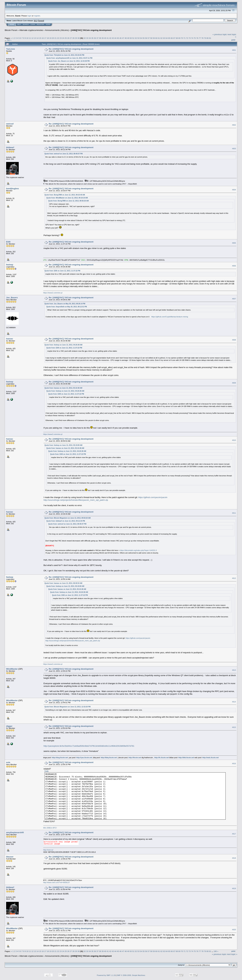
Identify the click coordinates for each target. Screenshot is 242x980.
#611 (234, 513)
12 (32, 38)
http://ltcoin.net (135, 758)
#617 (234, 834)
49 (128, 38)
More (48, 24)
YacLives (11, 49)
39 (103, 38)
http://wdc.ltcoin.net (211, 758)
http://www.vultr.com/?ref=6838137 (57, 882)
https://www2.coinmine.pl (53, 293)
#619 (234, 888)
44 (115, 38)
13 (35, 38)
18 (48, 38)
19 (50, 38)
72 (187, 38)
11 (30, 38)
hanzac (10, 339)
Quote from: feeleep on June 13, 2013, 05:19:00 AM (63, 445)
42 (110, 38)
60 (156, 38)
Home (12, 24)
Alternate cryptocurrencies (31, 30)
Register (40, 24)
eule (8, 762)
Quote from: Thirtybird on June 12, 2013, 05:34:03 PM (64, 55)
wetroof (10, 124)
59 (154, 38)
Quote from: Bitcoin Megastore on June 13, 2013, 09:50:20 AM (68, 518)
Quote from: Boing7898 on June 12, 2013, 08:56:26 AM (69, 201)
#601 (234, 50)
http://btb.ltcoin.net (186, 758)
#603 (234, 149)
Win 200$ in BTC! (50, 828)
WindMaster (12, 669)
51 (133, 38)
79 (205, 38)
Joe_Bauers (12, 298)
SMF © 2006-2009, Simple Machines (131, 975)
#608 (234, 340)
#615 (234, 727)
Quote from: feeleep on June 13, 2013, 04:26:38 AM (63, 345)
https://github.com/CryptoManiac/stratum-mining (170, 317)
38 (100, 38)
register (37, 16)
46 (120, 38)
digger (9, 726)
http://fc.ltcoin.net (162, 758)
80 (207, 38)
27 (71, 38)
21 (55, 38)
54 (141, 38)
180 (8, 40)
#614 (234, 702)
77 (200, 38)
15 (40, 38)
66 (172, 38)
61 (159, 38)
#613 (234, 670)
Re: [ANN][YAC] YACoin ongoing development (71, 49)
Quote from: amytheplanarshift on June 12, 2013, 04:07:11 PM (69, 58)
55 (144, 38)
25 (66, 38)
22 (58, 38)
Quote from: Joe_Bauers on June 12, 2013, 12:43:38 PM (69, 61)
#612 (234, 578)
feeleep (10, 265)
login (30, 16)
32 (85, 38)
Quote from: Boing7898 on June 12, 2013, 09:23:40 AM (65, 195)
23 (61, 38)
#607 (234, 299)
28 (73, 38)
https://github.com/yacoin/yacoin (153, 497)
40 (105, 38)
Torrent (41, 21)
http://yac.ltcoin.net (84, 758)
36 (95, 38)
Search (26, 24)
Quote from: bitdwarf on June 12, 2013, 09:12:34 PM (66, 521)
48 (126, 38)
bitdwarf (10, 147)
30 (79, 38)
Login (33, 24)
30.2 (35, 21)
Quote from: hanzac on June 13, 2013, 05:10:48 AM (63, 388)
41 (108, 38)
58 (151, 38)
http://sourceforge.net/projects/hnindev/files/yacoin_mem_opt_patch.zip (76, 500)
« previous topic (220, 34)
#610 (234, 440)
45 (118, 38)
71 (184, 38)
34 (90, 38)
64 (167, 38)
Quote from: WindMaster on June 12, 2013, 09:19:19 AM (67, 198)
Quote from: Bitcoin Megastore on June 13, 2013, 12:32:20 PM (68, 707)
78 (202, 38)
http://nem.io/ (48, 850)
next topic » (232, 954)
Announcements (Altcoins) (57, 30)
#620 (234, 930)
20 (53, 38)
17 (45, 38)
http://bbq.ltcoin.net (109, 758)
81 (210, 38)
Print (233, 40)
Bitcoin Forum (11, 30)
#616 (234, 764)
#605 (234, 243)
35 (92, 38)
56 (146, 38)
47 (123, 38)
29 (76, 38)
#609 (234, 383)
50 (131, 38)
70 (182, 38)
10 (27, 38)
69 (179, 38)
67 (174, 38)
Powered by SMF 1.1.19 (106, 975)
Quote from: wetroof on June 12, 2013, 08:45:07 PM (64, 154)
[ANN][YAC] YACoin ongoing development (91, 30)
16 (43, 38)
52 (136, 38)
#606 (234, 266)
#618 (234, 858)
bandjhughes (13, 189)
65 (169, 38)
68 (177, 38)
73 (190, 38)
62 (162, 38)
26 (68, 38)
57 (149, 38)
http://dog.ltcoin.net (60, 758)
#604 (234, 190)
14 (38, 38)
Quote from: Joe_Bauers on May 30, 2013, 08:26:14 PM (65, 304)
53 (138, 38)
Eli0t (8, 242)
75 (195, 38)
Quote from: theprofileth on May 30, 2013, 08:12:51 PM (67, 307)
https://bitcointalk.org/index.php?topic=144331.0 (138, 550)
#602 (234, 125)
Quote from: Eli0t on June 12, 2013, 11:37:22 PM (62, 271)
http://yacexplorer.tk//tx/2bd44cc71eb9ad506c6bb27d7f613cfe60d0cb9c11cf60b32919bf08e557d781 (89, 746)
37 (97, 38)
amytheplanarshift (15, 832)
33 (87, 38)
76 (197, 38)
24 (63, 38)
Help (19, 24)
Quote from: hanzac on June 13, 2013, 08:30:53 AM (63, 583)
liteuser (10, 857)
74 (192, 38)
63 (164, 38)
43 (113, 38)
